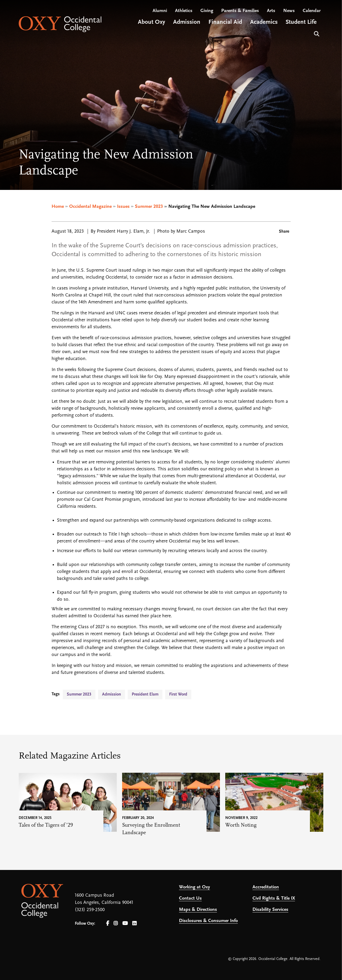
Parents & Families (240, 11)
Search (316, 33)
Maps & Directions (198, 910)
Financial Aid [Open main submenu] (225, 22)
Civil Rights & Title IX (274, 898)
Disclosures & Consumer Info (208, 921)
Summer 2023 (149, 207)
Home (58, 207)
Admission (112, 694)
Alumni (160, 11)
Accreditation (266, 887)
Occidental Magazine (90, 207)
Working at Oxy (195, 887)
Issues (123, 207)
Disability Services (270, 910)
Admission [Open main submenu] (187, 22)
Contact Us (190, 898)
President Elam (145, 694)
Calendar (312, 11)
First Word (178, 694)
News (289, 11)
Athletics (184, 11)
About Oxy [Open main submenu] (151, 22)
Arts (271, 11)
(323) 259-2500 (90, 910)
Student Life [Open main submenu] (301, 22)
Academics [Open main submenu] (264, 22)
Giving (207, 11)
